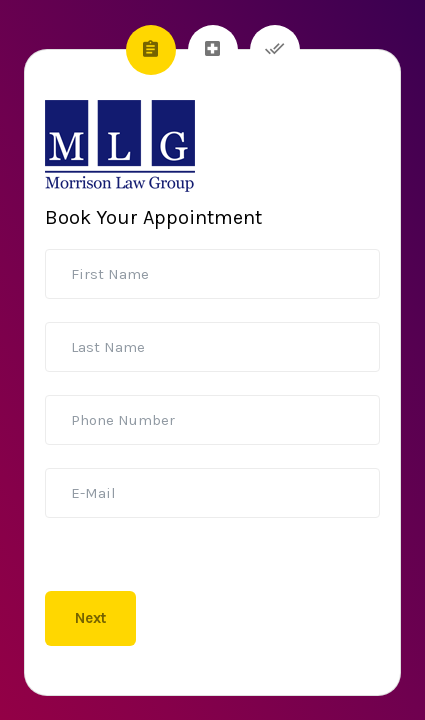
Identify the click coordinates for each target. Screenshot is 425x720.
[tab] (151, 50)
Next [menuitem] (90, 618)
